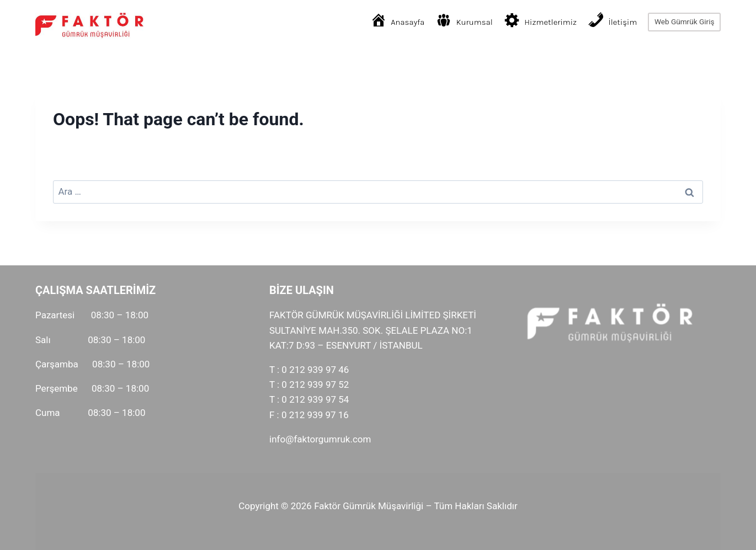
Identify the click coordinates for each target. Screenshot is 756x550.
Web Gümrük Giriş (685, 22)
